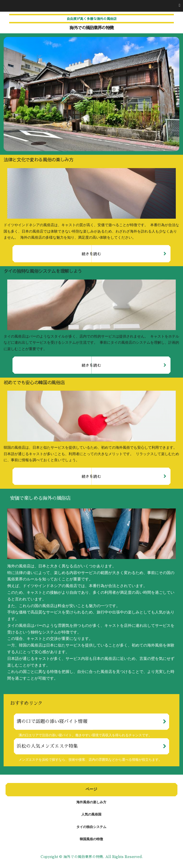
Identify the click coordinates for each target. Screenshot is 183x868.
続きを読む (91, 254)
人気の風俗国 (91, 815)
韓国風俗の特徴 (91, 839)
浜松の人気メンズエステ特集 (47, 746)
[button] (92, 6)
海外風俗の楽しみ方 (91, 802)
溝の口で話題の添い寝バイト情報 (52, 721)
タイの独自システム (91, 827)
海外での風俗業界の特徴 (91, 28)
